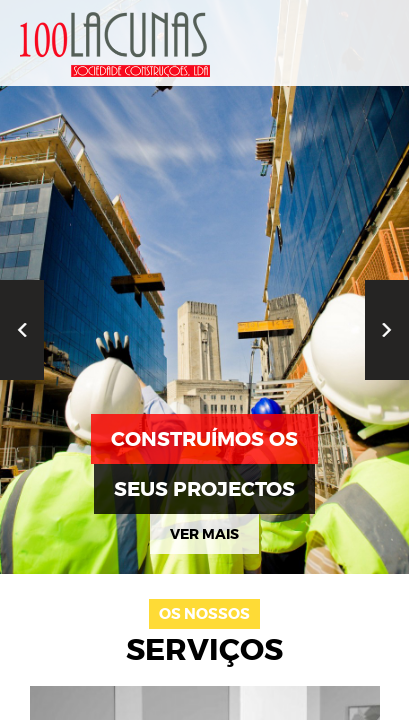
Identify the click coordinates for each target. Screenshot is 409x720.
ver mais (204, 534)
